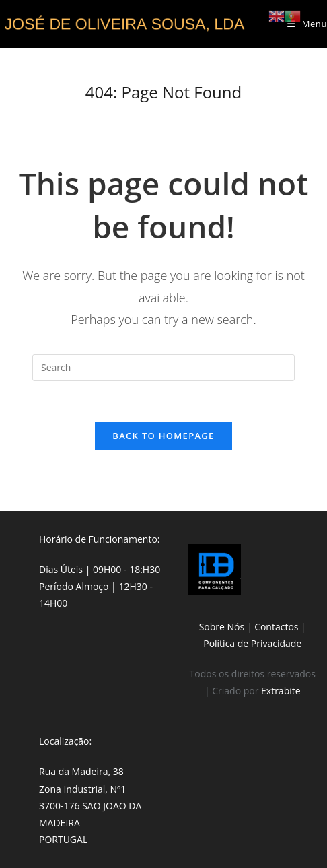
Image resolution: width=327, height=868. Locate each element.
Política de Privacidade (252, 643)
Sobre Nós (222, 627)
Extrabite (281, 691)
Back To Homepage (163, 436)
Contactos (276, 627)
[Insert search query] (163, 368)
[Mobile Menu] (307, 24)
